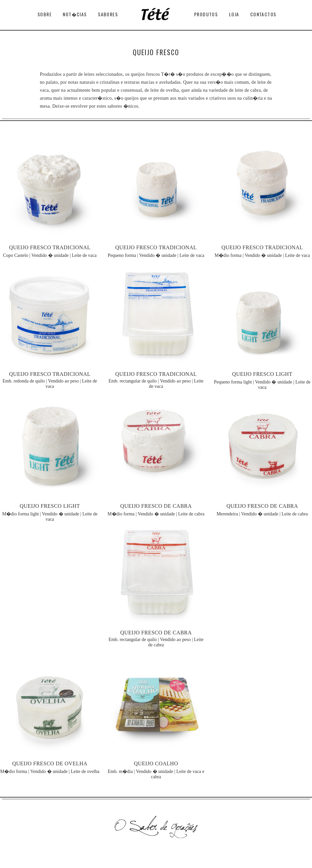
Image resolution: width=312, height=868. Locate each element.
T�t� (156, 16)
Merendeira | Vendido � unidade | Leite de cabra (262, 514)
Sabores (108, 14)
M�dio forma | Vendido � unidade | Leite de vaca (262, 255)
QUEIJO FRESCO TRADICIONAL (50, 247)
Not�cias (75, 14)
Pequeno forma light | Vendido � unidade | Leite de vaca (262, 385)
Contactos (263, 14)
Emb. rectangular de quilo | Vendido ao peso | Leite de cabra (156, 642)
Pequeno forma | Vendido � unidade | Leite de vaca (156, 255)
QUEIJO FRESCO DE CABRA (156, 506)
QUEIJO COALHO (156, 763)
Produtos (206, 14)
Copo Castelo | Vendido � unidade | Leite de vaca (50, 255)
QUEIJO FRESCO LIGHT (262, 374)
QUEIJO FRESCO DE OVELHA (50, 763)
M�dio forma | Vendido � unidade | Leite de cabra (156, 514)
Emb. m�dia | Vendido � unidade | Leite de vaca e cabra (156, 774)
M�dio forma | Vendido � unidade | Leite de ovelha (50, 771)
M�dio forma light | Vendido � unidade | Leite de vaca (50, 517)
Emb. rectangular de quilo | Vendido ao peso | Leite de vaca (156, 384)
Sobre (45, 14)
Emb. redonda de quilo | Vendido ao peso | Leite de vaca (50, 384)
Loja (234, 14)
